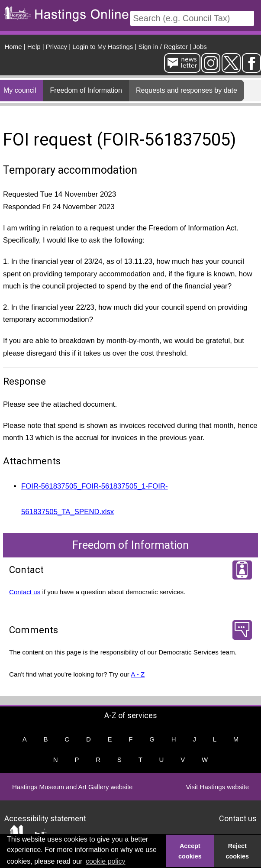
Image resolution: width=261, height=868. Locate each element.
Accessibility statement (45, 818)
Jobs (200, 47)
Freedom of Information (86, 90)
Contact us (25, 592)
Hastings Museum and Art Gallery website (72, 787)
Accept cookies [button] (190, 851)
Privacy (56, 47)
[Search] (192, 18)
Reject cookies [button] (238, 851)
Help (34, 47)
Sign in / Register (163, 47)
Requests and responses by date (187, 90)
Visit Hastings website (217, 787)
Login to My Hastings (103, 47)
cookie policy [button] (106, 861)
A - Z (138, 674)
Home (13, 47)
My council (20, 90)
